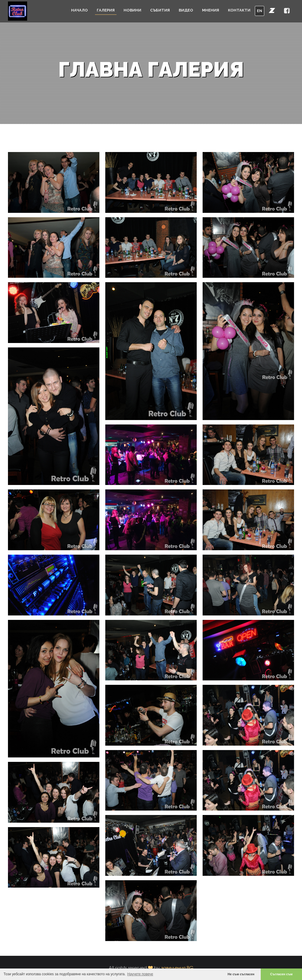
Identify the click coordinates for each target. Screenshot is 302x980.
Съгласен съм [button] (281, 974)
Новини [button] (132, 10)
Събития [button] (160, 10)
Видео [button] (186, 10)
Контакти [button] (239, 10)
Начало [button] (79, 10)
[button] (272, 10)
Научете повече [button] (140, 974)
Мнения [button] (211, 10)
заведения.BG (177, 968)
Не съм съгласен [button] (241, 974)
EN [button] (260, 11)
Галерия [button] (106, 10)
